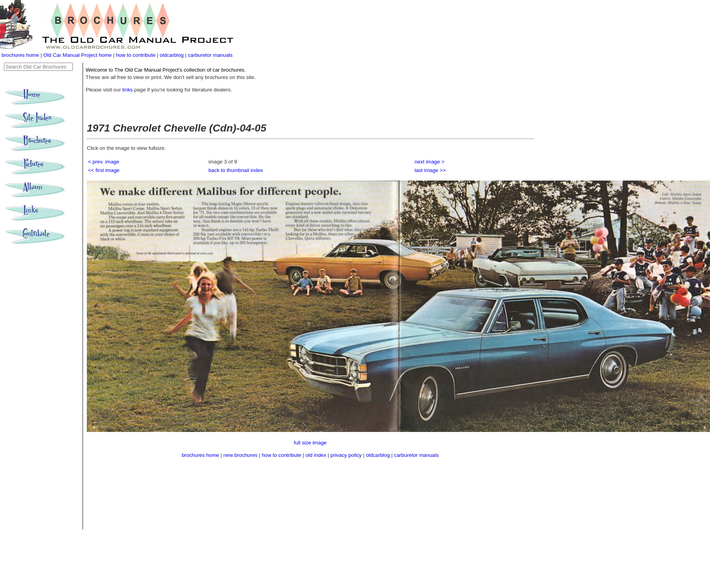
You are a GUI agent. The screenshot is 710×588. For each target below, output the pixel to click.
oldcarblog (172, 55)
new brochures (240, 455)
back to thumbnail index (236, 170)
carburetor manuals (210, 55)
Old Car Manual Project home (78, 55)
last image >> (430, 170)
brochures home (20, 55)
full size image (310, 443)
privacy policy (347, 455)
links (128, 90)
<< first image (104, 170)
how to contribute (136, 55)
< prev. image (104, 162)
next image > (430, 162)
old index (316, 455)
